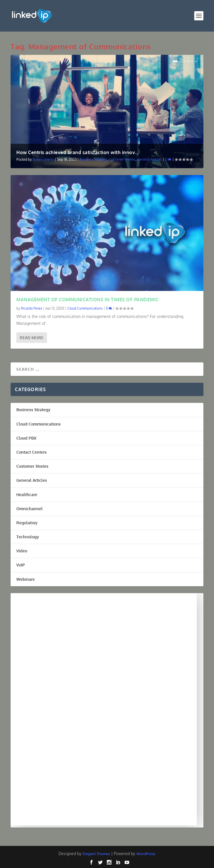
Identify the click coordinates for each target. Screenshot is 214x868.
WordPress (146, 854)
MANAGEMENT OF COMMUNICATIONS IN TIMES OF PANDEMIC (88, 300)
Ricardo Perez (32, 308)
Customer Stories (122, 159)
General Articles (150, 159)
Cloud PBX (26, 438)
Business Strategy (93, 159)
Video (22, 551)
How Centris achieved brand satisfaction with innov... (78, 152)
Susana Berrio (43, 159)
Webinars (25, 579)
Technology (28, 537)
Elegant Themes (96, 854)
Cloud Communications (85, 308)
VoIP (21, 565)
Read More (32, 338)
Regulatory (27, 523)
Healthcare (27, 495)
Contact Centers (32, 452)
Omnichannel (30, 509)
